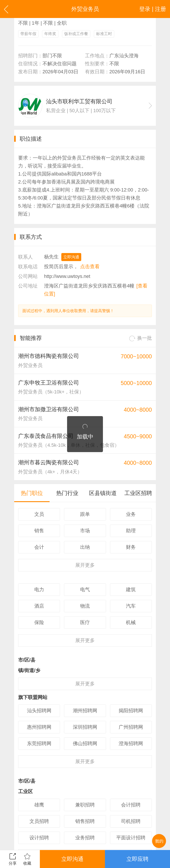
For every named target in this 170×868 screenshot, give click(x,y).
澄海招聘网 (131, 743)
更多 (85, 565)
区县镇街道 (103, 493)
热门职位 (32, 493)
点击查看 (90, 266)
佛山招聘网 (85, 743)
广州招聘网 (131, 727)
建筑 (131, 590)
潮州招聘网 (85, 711)
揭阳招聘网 (131, 711)
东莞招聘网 (39, 743)
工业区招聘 (138, 493)
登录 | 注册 (153, 9)
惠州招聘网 (39, 727)
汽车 (131, 606)
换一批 (141, 338)
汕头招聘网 (39, 711)
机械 (131, 622)
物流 (85, 606)
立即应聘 (137, 859)
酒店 (39, 606)
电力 (39, 590)
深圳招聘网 (85, 727)
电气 (85, 590)
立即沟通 (71, 257)
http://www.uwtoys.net (67, 276)
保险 (39, 622)
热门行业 (67, 493)
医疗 (85, 622)
